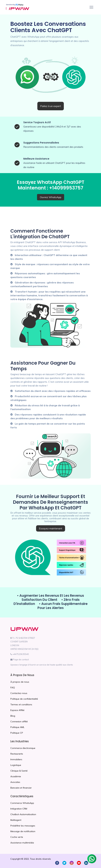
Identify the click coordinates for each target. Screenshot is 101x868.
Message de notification (23, 831)
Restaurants (17, 754)
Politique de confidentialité (24, 699)
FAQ (13, 688)
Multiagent (16, 820)
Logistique (16, 765)
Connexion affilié (19, 721)
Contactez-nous (19, 693)
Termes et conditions (21, 705)
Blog (13, 716)
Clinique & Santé (19, 771)
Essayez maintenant (51, 528)
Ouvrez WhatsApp (51, 197)
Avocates (15, 782)
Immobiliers (16, 759)
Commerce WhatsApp (22, 803)
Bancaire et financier (21, 788)
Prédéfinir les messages (23, 826)
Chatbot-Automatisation (23, 814)
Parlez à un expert (51, 106)
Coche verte (17, 837)
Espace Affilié (17, 710)
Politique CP (17, 733)
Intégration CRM (19, 809)
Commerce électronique (23, 748)
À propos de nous (20, 682)
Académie (16, 776)
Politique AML (17, 727)
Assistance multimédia (22, 843)
